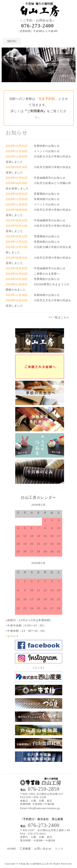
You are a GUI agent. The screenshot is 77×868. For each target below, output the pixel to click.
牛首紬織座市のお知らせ (50, 178)
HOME (12, 849)
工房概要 (25, 849)
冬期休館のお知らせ (47, 146)
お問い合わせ (43, 849)
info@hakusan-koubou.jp (44, 808)
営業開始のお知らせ (47, 194)
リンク (59, 849)
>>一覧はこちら (59, 317)
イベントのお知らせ (47, 151)
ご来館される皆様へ (47, 274)
